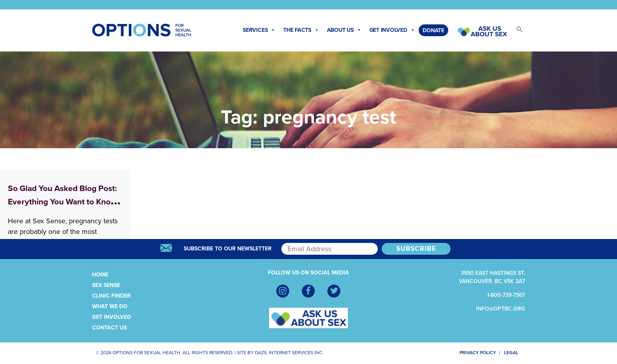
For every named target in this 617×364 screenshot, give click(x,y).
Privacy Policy (473, 353)
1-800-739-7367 (506, 295)
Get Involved (392, 30)
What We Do (110, 306)
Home (100, 275)
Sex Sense (106, 285)
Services (259, 30)
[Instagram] (283, 291)
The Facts (301, 30)
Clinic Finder (111, 296)
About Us (344, 30)
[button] (516, 32)
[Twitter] (334, 291)
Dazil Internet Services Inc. (289, 353)
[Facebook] (308, 291)
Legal (514, 353)
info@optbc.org (501, 309)
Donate (433, 30)
